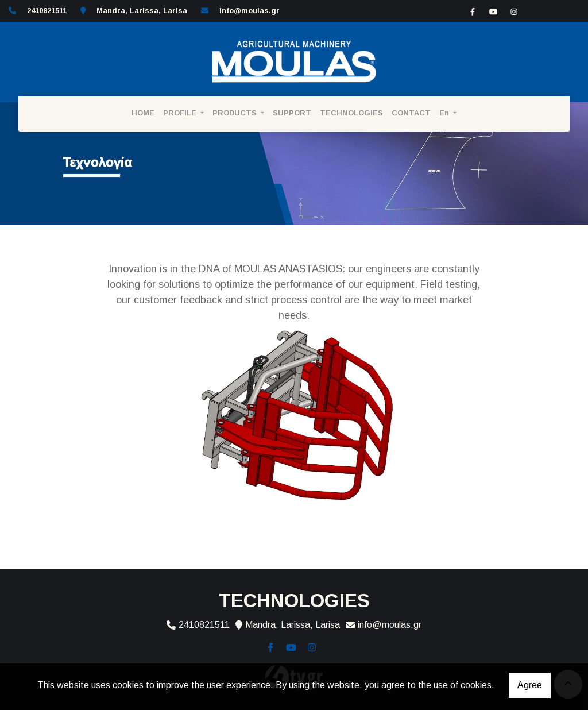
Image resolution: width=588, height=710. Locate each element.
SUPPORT (292, 113)
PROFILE (181, 113)
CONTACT (411, 113)
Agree (530, 685)
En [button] (445, 113)
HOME (143, 113)
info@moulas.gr (249, 11)
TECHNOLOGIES (351, 113)
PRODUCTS (236, 113)
